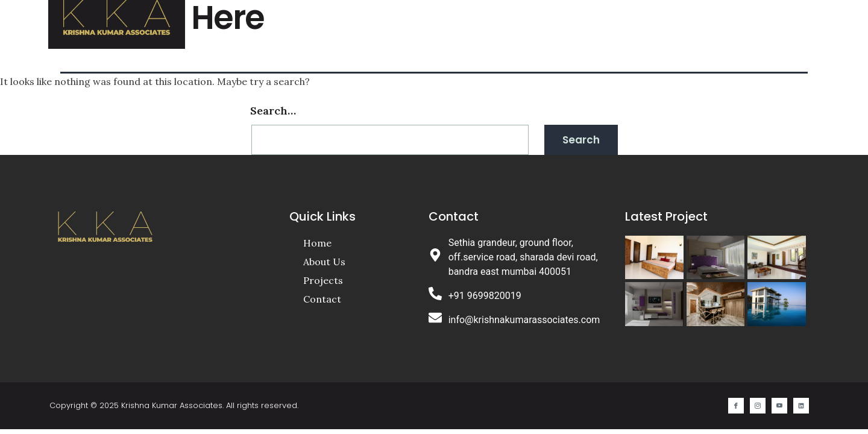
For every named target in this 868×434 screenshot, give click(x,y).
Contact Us (660, 21)
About (510, 21)
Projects (577, 21)
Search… (273, 111)
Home (454, 21)
